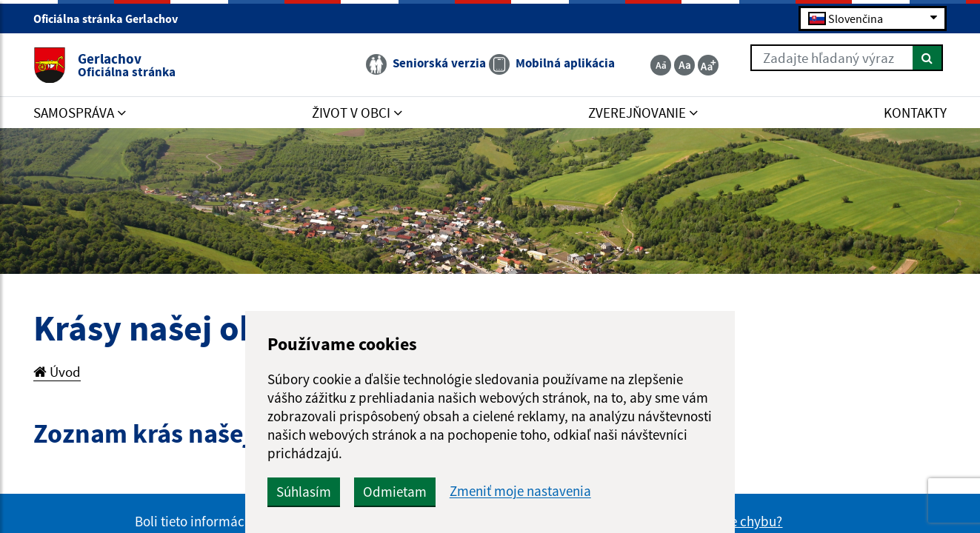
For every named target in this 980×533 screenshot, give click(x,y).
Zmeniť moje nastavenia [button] (520, 491)
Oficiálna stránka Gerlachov (112, 19)
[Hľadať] (928, 58)
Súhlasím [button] (304, 492)
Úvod (57, 372)
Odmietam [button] (395, 492)
